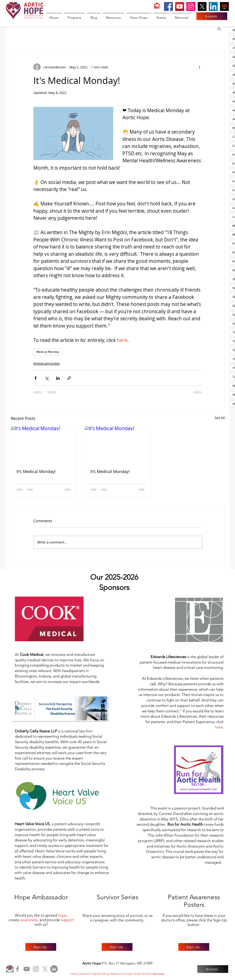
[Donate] (212, 16)
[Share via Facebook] (36, 378)
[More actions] (200, 67)
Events (147, 974)
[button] (219, 28)
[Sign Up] (41, 947)
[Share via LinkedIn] (58, 378)
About (84, 974)
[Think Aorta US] (224, 6)
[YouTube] (180, 6)
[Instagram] (191, 6)
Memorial (159, 974)
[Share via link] (69, 378)
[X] (202, 6)
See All (220, 418)
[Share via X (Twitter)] (47, 378)
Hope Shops (133, 974)
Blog (106, 974)
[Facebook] (168, 6)
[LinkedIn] (213, 6)
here (219, 727)
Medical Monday (48, 352)
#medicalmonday (47, 363)
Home (74, 974)
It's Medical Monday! (36, 471)
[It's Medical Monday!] (44, 445)
